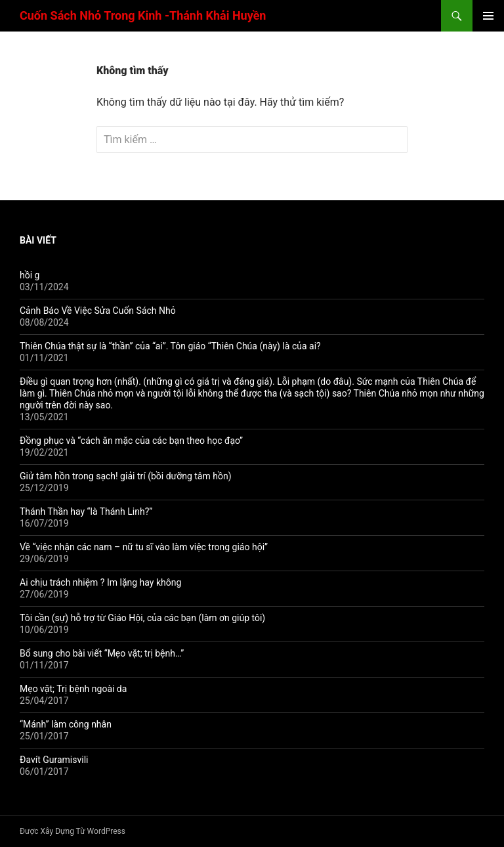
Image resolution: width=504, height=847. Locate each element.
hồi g (30, 275)
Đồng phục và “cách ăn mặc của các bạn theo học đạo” (131, 441)
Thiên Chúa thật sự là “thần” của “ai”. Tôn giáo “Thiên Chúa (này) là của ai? (170, 346)
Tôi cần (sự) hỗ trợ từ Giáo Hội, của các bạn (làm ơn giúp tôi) (142, 618)
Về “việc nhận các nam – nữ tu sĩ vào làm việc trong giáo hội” (144, 547)
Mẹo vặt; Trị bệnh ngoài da (73, 689)
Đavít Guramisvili (54, 760)
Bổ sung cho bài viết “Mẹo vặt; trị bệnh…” (102, 653)
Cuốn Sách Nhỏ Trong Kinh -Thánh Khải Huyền (143, 15)
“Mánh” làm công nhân (66, 724)
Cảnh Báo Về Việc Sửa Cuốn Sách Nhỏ (98, 311)
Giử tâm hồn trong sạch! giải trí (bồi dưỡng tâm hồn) (126, 476)
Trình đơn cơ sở (488, 16)
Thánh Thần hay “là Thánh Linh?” (86, 511)
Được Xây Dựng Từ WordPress (73, 831)
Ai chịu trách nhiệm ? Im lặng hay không (100, 582)
